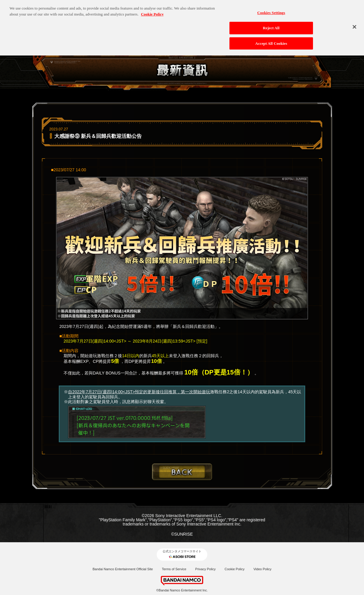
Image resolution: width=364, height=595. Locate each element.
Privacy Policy (205, 569)
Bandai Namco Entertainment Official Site (123, 569)
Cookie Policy (235, 569)
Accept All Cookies (271, 41)
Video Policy (262, 569)
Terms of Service (174, 569)
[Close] (354, 24)
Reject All (271, 25)
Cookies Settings (271, 10)
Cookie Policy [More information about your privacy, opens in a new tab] (152, 11)
